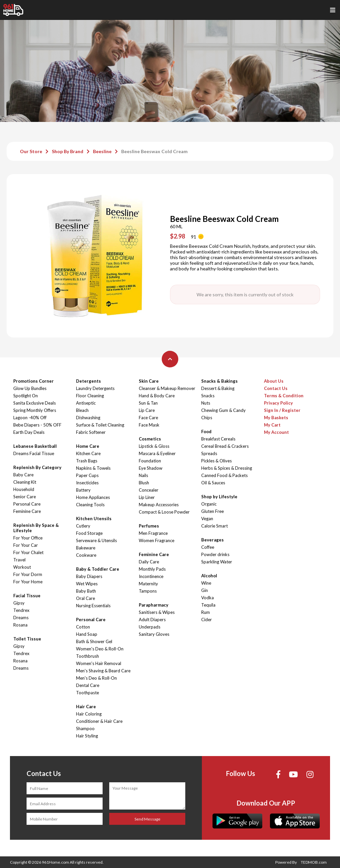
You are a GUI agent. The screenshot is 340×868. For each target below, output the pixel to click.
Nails (143, 475)
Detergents (88, 381)
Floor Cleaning (90, 396)
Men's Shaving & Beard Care (103, 671)
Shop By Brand (68, 151)
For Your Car (26, 545)
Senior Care (25, 497)
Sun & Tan (148, 403)
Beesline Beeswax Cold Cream (154, 151)
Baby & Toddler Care (98, 569)
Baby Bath (86, 591)
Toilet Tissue (27, 639)
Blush (144, 483)
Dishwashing (88, 418)
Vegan (207, 519)
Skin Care (149, 381)
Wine (206, 583)
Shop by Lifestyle (219, 497)
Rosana (20, 625)
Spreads (209, 453)
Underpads (150, 627)
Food (206, 432)
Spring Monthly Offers (35, 410)
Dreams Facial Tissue (34, 453)
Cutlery (83, 526)
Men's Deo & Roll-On (96, 678)
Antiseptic (86, 403)
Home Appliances (93, 497)
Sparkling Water (217, 562)
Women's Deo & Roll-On (100, 649)
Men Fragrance (153, 533)
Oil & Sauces (213, 483)
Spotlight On (26, 396)
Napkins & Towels (93, 468)
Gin (205, 590)
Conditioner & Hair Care (99, 721)
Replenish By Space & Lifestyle (36, 528)
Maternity (148, 584)
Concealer (149, 490)
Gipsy (19, 603)
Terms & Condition (284, 396)
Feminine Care (27, 511)
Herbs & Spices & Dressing (227, 468)
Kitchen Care (88, 453)
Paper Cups (87, 475)
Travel (19, 560)
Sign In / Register (282, 410)
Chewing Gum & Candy (223, 410)
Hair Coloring (89, 714)
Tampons (148, 591)
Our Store (31, 151)
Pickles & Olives (216, 461)
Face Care (148, 418)
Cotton (83, 627)
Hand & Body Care (157, 396)
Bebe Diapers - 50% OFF (37, 425)
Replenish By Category (37, 467)
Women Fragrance (157, 540)
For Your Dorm (28, 574)
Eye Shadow (151, 468)
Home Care (88, 446)
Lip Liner (147, 497)
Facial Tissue (27, 596)
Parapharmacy (154, 605)
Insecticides (87, 483)
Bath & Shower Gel (94, 641)
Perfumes (149, 526)
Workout (22, 567)
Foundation (150, 461)
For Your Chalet (28, 552)
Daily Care (149, 562)
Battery (83, 490)
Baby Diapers (89, 576)
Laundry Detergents (95, 388)
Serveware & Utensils (96, 540)
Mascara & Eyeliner (157, 453)
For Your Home (28, 582)
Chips (207, 418)
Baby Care (23, 475)
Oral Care (85, 598)
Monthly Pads (152, 569)
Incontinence (151, 576)
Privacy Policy (278, 403)
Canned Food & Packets (224, 475)
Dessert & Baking (218, 388)
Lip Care (147, 410)
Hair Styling (87, 736)
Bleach (82, 410)
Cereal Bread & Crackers (225, 446)
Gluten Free (212, 511)
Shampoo (85, 728)
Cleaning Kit (25, 482)
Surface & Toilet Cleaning (100, 425)
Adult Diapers (152, 620)
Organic (209, 504)
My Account (276, 432)
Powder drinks (215, 554)
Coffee (208, 547)
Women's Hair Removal (99, 663)
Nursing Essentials (93, 606)
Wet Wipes (87, 584)
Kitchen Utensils (94, 519)
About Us (274, 381)
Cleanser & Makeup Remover (167, 388)
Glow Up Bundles (30, 388)
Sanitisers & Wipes (157, 612)
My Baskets (276, 418)
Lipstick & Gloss (154, 446)
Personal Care (27, 504)
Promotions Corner (34, 381)
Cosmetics (150, 439)
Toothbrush (87, 656)
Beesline (102, 151)
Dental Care (88, 685)
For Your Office (28, 538)
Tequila (208, 605)
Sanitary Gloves (154, 634)
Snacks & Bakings (219, 381)
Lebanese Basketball (35, 446)
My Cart (272, 425)
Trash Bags (87, 461)
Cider (207, 620)
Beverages (212, 540)
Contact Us (276, 388)
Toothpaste (87, 693)
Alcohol (209, 576)
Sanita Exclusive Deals (35, 403)
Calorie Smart (214, 526)
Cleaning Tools (90, 505)
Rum (206, 612)
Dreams (21, 618)
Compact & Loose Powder (164, 512)
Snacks (208, 396)
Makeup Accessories (159, 505)
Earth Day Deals (29, 432)
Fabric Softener (91, 432)
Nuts (206, 403)
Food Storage (89, 533)
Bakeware (86, 548)
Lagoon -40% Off (30, 418)
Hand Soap (87, 634)
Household (24, 489)
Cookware (86, 555)
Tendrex (21, 610)
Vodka (208, 598)
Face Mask (149, 425)
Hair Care (86, 707)
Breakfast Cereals (218, 439)
